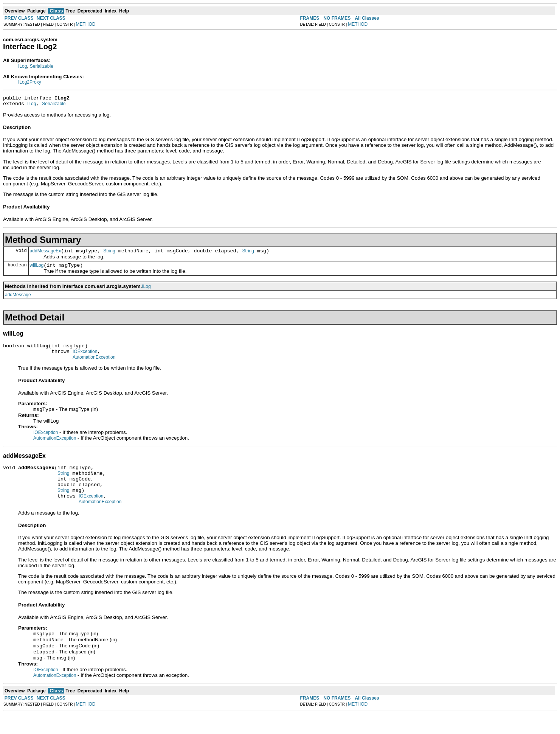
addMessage (18, 299)
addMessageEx (46, 254)
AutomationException (94, 365)
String (109, 254)
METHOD (86, 24)
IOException (85, 358)
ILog (22, 66)
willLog (37, 270)
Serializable (42, 66)
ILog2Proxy (30, 82)
